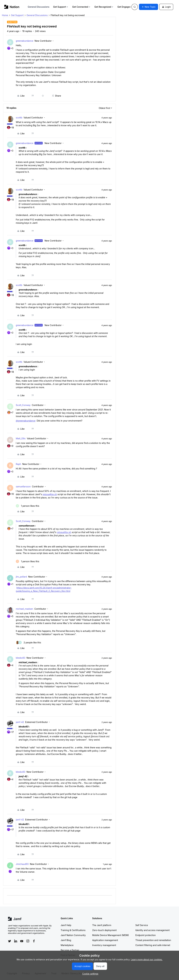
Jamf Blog (66, 940)
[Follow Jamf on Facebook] (34, 941)
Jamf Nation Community (73, 935)
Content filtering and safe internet (153, 945)
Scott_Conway (23, 405)
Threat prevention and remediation (153, 940)
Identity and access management (153, 930)
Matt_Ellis (21, 438)
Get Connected (81, 7)
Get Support (61, 7)
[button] (149, 7)
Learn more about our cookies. (147, 959)
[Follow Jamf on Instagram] (28, 941)
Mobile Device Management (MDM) (111, 935)
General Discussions (39, 7)
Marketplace (67, 945)
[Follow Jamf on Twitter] (10, 941)
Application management (105, 940)
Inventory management (104, 945)
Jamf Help (66, 925)
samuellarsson (23, 486)
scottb (19, 118)
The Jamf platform (102, 925)
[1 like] (28, 506)
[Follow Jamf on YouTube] (22, 941)
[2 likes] (28, 642)
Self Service (142, 925)
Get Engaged (125, 7)
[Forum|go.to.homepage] (12, 7)
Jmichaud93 (22, 864)
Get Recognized (104, 7)
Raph (18, 464)
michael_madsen (24, 609)
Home (5, 15)
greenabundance (25, 41)
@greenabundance (26, 421)
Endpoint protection (146, 935)
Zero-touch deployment (104, 930)
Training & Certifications (73, 930)
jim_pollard (21, 577)
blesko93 (21, 658)
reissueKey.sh (50, 494)
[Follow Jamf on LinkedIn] (16, 941)
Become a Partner (70, 950)
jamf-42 (20, 722)
